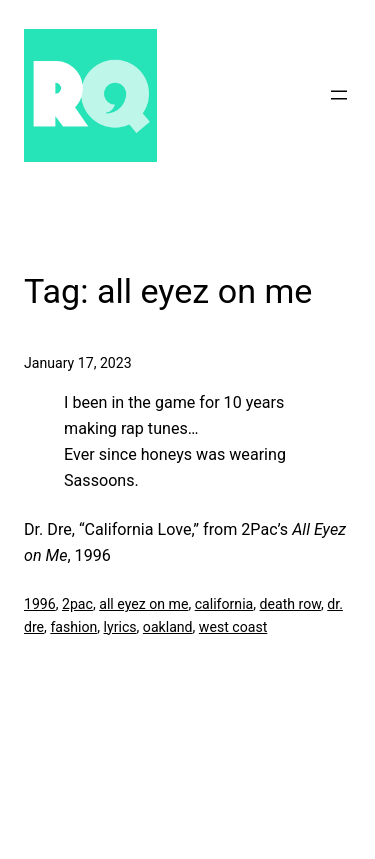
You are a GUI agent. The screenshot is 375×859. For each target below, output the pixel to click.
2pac (77, 604)
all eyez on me (143, 604)
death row (290, 604)
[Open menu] (339, 95)
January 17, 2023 (78, 363)
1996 (40, 604)
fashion (73, 627)
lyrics (120, 627)
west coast (233, 627)
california (224, 604)
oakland (168, 627)
